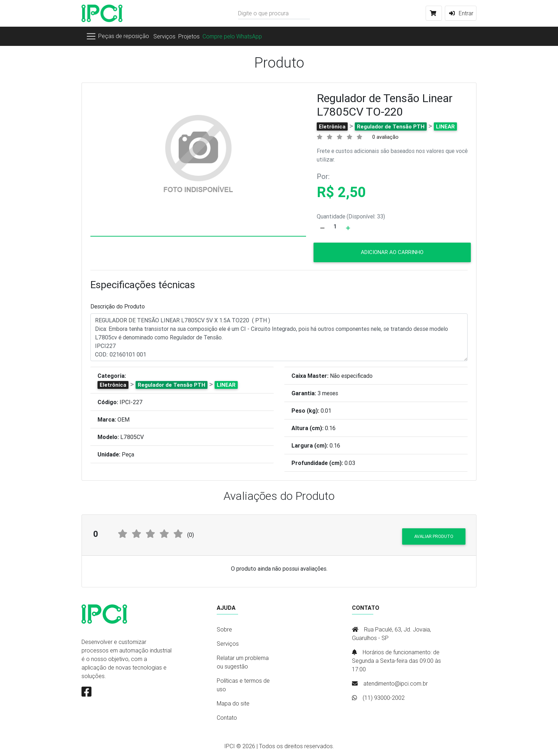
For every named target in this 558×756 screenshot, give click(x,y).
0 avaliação (385, 137)
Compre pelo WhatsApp (232, 36)
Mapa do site (233, 703)
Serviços (164, 36)
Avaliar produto (434, 536)
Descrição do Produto (118, 306)
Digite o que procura (263, 13)
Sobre (224, 629)
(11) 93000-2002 (384, 698)
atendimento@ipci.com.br (396, 683)
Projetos (189, 36)
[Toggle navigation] (117, 36)
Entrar (461, 13)
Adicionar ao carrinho (392, 252)
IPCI (230, 746)
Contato (227, 718)
